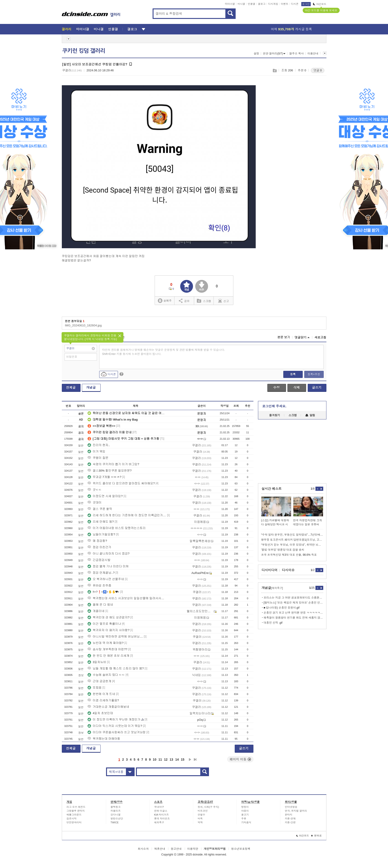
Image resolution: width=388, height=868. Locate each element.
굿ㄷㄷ (95, 490)
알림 (310, 415)
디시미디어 (270, 570)
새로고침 (320, 337)
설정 (256, 54)
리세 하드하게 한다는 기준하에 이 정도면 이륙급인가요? (127, 515)
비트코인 (203, 811)
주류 (244, 819)
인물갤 (251, 4)
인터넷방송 (291, 807)
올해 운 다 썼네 (100, 605)
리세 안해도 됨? (101, 522)
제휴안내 (160, 849)
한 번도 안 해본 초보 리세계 (108, 656)
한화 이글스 (161, 811)
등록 (293, 374)
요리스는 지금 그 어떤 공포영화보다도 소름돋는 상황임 (293, 598)
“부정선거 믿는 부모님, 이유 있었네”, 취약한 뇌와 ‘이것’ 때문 (292, 545)
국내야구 (159, 807)
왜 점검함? (97, 541)
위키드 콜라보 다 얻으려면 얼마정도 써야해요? (121, 483)
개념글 (91, 387)
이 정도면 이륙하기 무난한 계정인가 (114, 719)
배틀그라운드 (74, 815)
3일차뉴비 (97, 662)
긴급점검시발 (99, 560)
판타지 (289, 815)
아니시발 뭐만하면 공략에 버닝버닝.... (115, 637)
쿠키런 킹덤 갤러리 (84, 51)
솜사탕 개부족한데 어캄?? (107, 649)
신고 (224, 301)
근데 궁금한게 (99, 681)
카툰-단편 (290, 822)
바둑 (200, 819)
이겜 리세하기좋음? (103, 700)
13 (172, 759)
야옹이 (245, 811)
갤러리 (67, 29)
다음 (190, 759)
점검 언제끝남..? (101, 573)
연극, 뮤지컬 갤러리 (296, 811)
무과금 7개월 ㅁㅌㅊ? (104, 477)
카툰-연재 (290, 819)
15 (183, 759)
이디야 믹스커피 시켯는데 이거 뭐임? (115, 726)
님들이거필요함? (101, 534)
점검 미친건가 (99, 547)
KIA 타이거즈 (161, 815)
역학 (200, 822)
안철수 (202, 815)
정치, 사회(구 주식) (208, 807)
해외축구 (159, 822)
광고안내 (176, 849)
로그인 (306, 4)
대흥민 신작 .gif (273, 623)
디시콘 (295, 4)
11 (160, 759)
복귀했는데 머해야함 (104, 739)
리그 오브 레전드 (76, 807)
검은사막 (72, 819)
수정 (276, 387)
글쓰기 (317, 387)
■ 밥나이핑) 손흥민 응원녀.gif (282, 608)
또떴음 (95, 688)
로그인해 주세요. (274, 406)
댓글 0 (318, 70)
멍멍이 (245, 807)
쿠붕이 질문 (98, 458)
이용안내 (313, 54)
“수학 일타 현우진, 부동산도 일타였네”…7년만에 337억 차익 (292, 535)
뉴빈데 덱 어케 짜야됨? (105, 643)
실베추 (165, 301)
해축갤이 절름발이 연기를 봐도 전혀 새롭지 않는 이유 (293, 618)
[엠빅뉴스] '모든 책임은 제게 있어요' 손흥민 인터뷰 (293, 603)
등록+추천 (314, 374)
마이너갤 (230, 4)
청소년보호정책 (241, 849)
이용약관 (193, 849)
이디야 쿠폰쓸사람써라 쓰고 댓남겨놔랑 (117, 732)
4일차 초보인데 (100, 713)
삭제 (297, 387)
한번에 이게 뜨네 (101, 694)
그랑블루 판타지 (76, 811)
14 (177, 759)
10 (155, 759)
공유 (184, 301)
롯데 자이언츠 (162, 819)
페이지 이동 (240, 759)
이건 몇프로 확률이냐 (104, 624)
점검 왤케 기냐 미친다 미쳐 (108, 566)
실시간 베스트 (272, 489)
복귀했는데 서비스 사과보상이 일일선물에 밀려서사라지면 (127, 598)
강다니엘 (116, 815)
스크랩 (275, 71)
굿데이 (95, 502)
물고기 (245, 815)
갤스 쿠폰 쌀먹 (100, 509)
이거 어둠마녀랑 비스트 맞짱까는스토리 (117, 528)
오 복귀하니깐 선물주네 (106, 579)
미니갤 (241, 4)
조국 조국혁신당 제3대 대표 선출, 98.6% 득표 (289, 555)
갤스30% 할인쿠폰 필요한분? (109, 471)
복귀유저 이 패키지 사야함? (108, 630)
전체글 (71, 387)
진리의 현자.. (99, 445)
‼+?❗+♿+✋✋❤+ (103, 592)
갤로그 (262, 4)
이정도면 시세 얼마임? (105, 496)
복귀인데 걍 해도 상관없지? (108, 617)
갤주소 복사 (296, 54)
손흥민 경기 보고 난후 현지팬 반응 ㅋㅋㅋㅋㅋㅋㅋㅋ (293, 613)
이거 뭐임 (96, 451)
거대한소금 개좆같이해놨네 (108, 707)
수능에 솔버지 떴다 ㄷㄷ (106, 675)
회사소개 (143, 849)
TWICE (115, 822)
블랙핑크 (116, 807)
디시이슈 (288, 570)
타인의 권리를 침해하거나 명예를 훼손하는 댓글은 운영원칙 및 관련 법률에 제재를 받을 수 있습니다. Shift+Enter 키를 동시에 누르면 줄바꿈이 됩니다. (164, 352)
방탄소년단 (117, 819)
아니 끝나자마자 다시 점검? (108, 554)
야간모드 (320, 4)
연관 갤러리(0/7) (274, 54)
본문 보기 (284, 337)
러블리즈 (116, 811)
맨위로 (316, 836)
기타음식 (246, 822)
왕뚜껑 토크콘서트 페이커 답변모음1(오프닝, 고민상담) (292, 540)
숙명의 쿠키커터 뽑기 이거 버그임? (113, 464)
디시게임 (273, 4)
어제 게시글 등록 (292, 29)
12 (166, 759)
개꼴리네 (96, 611)
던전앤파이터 (74, 822)
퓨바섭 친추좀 (99, 585)
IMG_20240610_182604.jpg (83, 325)
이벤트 (285, 4)
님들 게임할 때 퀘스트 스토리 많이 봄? (116, 668)
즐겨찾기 (275, 415)
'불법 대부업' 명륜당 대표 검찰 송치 (283, 550)
